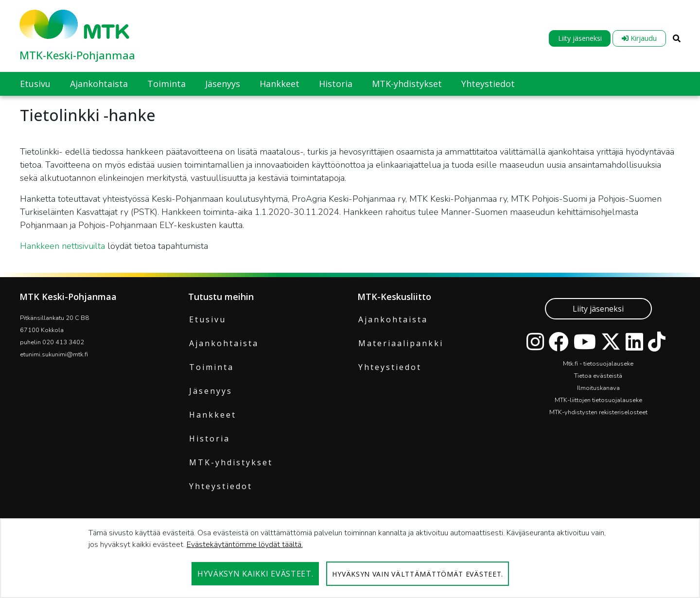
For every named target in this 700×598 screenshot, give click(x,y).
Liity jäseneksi (580, 38)
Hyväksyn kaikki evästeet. (255, 574)
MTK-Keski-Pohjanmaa (77, 55)
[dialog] (350, 558)
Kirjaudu (639, 38)
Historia (210, 439)
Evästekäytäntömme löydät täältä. (245, 545)
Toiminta (211, 367)
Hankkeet (213, 415)
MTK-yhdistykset (231, 462)
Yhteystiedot (221, 486)
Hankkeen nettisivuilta (64, 246)
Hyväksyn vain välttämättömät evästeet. (418, 574)
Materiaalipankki (401, 343)
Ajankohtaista (224, 343)
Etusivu (208, 319)
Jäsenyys (211, 391)
